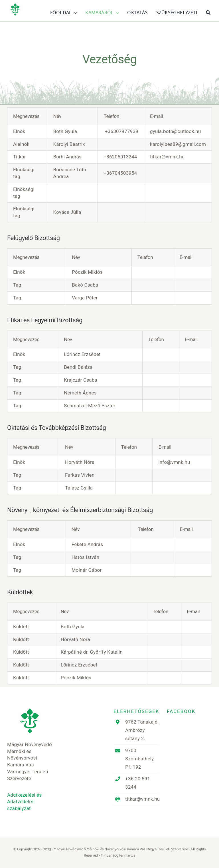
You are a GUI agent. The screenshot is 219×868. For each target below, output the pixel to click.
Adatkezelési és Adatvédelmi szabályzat (24, 802)
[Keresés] (208, 12)
